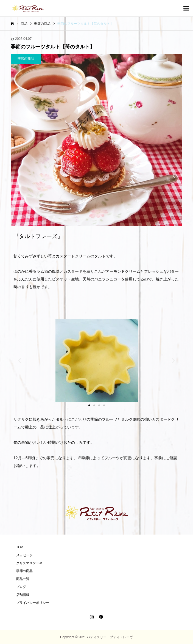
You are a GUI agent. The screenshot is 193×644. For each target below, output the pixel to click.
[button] (20, 361)
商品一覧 (23, 579)
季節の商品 (24, 571)
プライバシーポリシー (33, 603)
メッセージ (24, 555)
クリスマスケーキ (29, 563)
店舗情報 (23, 595)
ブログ (21, 587)
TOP (19, 547)
